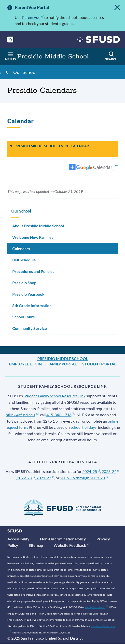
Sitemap (36, 545)
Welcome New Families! (34, 237)
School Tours (23, 317)
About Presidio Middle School (38, 226)
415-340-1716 (61, 415)
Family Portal (62, 364)
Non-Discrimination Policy (63, 539)
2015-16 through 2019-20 (84, 478)
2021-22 (45, 478)
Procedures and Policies (33, 271)
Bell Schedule (24, 260)
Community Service (30, 328)
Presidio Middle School (63, 358)
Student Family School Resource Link (55, 396)
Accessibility (18, 539)
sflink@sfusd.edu (22, 415)
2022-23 (26, 478)
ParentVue (33, 17)
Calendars (21, 248)
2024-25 (91, 471)
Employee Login (25, 364)
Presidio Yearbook (28, 294)
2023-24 (111, 471)
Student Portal (99, 364)
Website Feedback (71, 545)
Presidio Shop (24, 283)
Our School (25, 72)
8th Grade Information (32, 305)
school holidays (83, 427)
